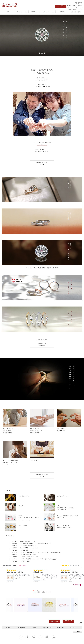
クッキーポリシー (60, 628)
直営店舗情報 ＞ (42, 344)
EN (79, 3)
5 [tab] (45, 132)
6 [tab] (46, 132)
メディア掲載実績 (21, 628)
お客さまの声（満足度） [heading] (10, 565)
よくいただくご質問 (76, 12)
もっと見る (22, 565)
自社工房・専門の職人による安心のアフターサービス (11, 462)
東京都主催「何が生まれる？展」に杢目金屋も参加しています (36, 543)
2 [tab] (41, 53)
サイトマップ (73, 628)
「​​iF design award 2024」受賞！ (28, 555)
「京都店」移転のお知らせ (27, 550)
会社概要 (8, 628)
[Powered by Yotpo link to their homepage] (77, 585)
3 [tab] (43, 53)
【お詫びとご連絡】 (25, 561)
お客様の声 (49, 12)
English (78, 632)
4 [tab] (45, 53)
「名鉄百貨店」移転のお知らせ (28, 546)
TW (81, 3)
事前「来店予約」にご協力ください (29, 548)
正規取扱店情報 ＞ (42, 345)
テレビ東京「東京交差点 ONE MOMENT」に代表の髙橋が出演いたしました (39, 559)
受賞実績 (34, 628)
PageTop (80, 622)
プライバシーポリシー (47, 628)
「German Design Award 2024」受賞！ (30, 557)
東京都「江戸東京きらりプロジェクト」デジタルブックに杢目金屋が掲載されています (41, 552)
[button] (79, 565)
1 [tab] (39, 53)
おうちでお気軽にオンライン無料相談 (11, 431)
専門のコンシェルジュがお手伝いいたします (36, 431)
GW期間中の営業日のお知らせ (28, 541)
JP (76, 3)
